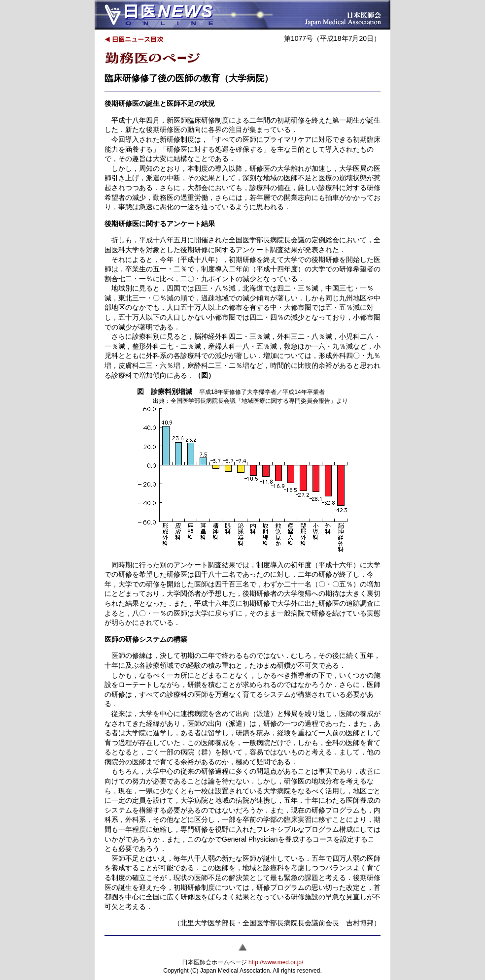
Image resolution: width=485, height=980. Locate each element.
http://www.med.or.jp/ (276, 962)
